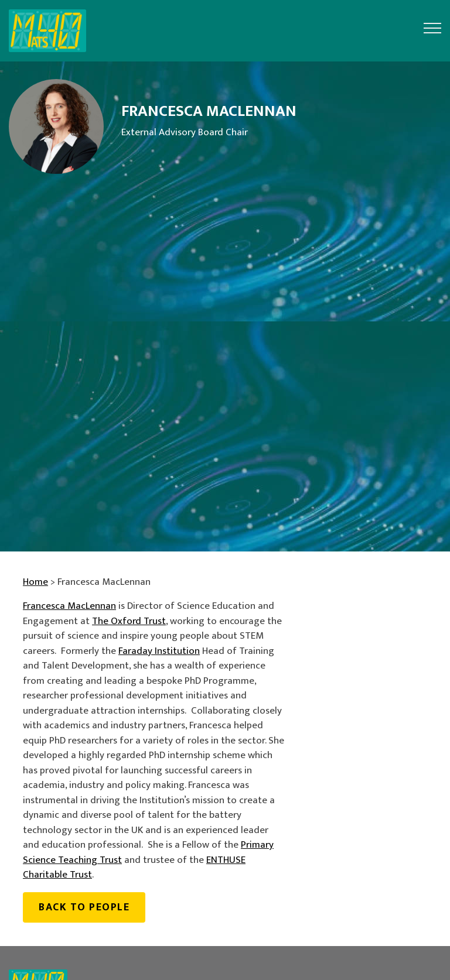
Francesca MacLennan (69, 606)
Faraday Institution (159, 651)
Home (35, 582)
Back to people (84, 907)
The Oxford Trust (129, 621)
